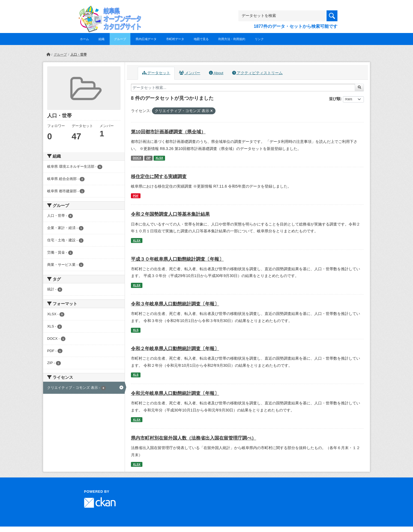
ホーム (84, 39)
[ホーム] (48, 55)
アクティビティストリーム (258, 73)
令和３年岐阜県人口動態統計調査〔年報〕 (175, 304)
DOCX (137, 158)
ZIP (149, 158)
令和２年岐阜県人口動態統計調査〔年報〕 (175, 349)
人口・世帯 (79, 55)
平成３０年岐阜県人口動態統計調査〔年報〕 (177, 259)
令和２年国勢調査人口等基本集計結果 (170, 214)
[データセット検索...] (243, 88)
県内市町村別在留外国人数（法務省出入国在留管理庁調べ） (194, 438)
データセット (156, 73)
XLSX (159, 158)
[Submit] (359, 88)
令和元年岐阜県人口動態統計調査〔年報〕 (175, 393)
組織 (101, 39)
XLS (136, 330)
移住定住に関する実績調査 (159, 177)
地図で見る (201, 39)
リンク (259, 39)
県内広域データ (146, 39)
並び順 (335, 99)
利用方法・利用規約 (232, 39)
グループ (120, 39)
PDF (136, 196)
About (216, 73)
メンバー (190, 73)
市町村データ (175, 39)
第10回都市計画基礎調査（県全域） (168, 132)
